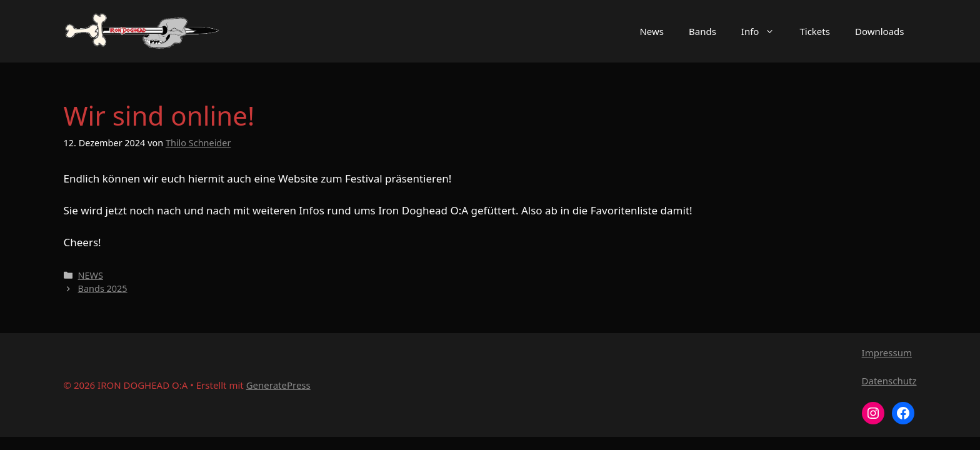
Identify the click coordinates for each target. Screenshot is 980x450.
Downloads (880, 31)
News (652, 31)
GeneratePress (278, 385)
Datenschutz (889, 381)
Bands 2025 (103, 288)
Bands (702, 31)
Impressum (887, 352)
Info (764, 31)
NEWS (91, 275)
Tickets (814, 31)
